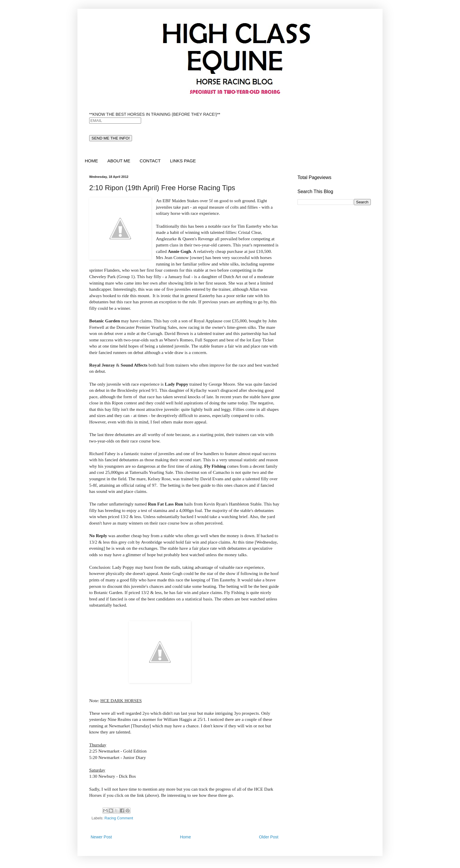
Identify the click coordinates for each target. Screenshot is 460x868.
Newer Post (101, 837)
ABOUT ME (119, 161)
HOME (91, 161)
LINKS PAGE (183, 161)
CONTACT (150, 161)
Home (185, 837)
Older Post (269, 837)
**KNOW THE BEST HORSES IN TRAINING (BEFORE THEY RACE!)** (155, 114)
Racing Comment (119, 818)
